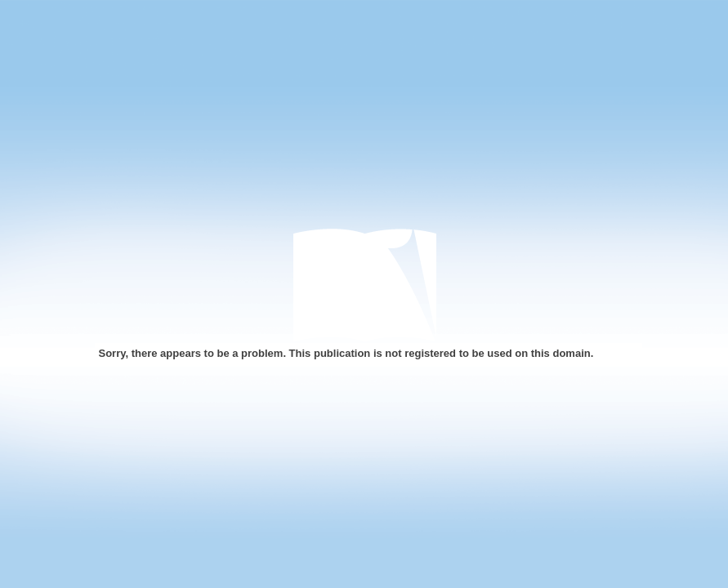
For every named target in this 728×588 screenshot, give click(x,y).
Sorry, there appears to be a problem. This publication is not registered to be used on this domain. (346, 353)
